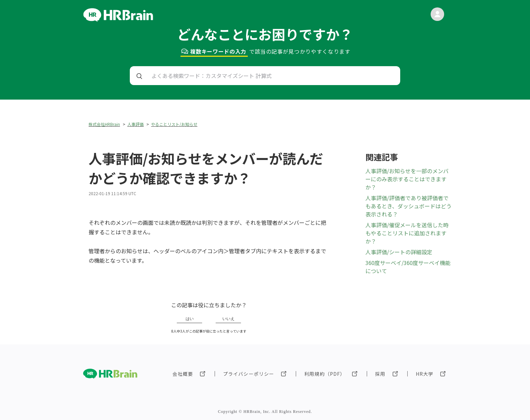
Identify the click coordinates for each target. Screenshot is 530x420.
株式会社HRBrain (104, 124)
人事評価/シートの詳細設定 (399, 252)
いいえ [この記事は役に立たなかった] (228, 319)
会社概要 (183, 374)
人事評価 (136, 124)
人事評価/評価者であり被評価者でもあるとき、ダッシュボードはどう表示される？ (408, 206)
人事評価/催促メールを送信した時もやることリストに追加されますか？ (407, 233)
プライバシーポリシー (249, 374)
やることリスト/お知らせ (174, 124)
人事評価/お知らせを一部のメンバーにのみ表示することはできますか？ (407, 179)
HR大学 (425, 374)
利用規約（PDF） (325, 374)
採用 (380, 374)
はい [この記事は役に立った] (190, 319)
